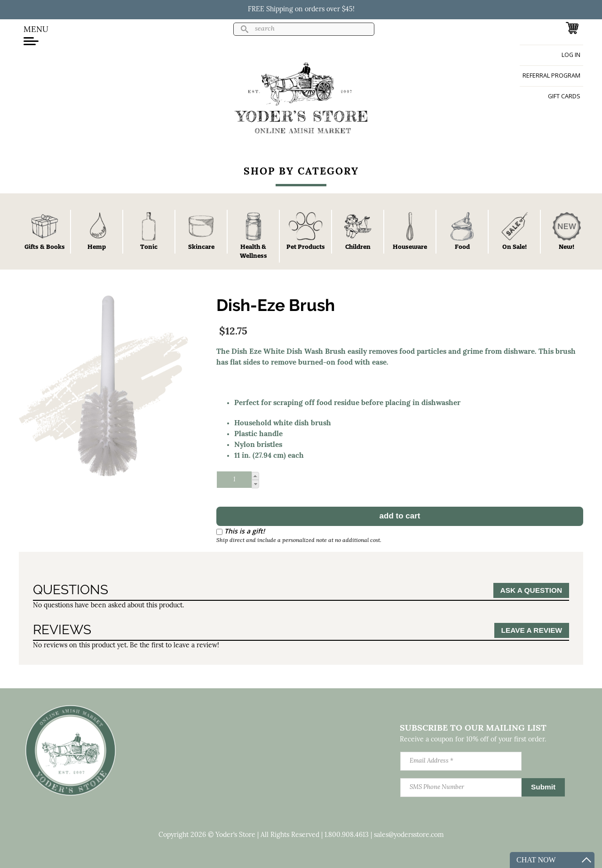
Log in (571, 55)
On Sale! (515, 247)
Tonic (149, 247)
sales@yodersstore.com (409, 835)
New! (566, 247)
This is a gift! (245, 531)
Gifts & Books (45, 247)
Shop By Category (301, 172)
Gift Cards (564, 96)
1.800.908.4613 (347, 835)
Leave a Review (532, 630)
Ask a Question (531, 590)
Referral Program (551, 76)
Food (462, 247)
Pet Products (306, 247)
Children (358, 247)
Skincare (201, 247)
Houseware (410, 247)
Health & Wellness (253, 251)
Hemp (97, 247)
